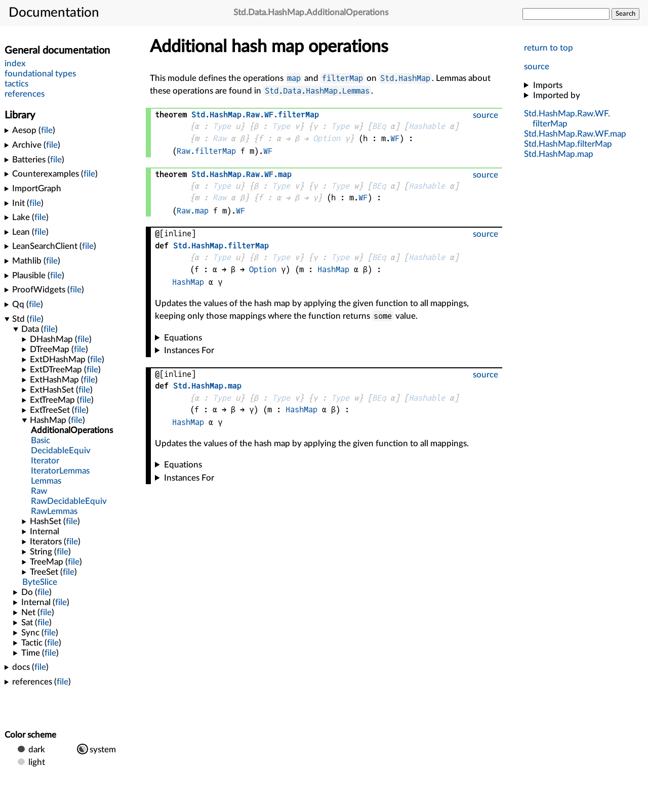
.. (568, 144)
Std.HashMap (405, 78)
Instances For (189, 350)
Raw (219, 138)
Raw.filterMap (206, 151)
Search (625, 14)
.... (575, 134)
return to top (549, 48)
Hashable (427, 126)
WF (395, 138)
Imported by (557, 95)
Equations (183, 338)
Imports (548, 85)
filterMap (342, 78)
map (294, 78)
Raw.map (193, 211)
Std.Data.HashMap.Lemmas (317, 91)
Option (327, 138)
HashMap (333, 269)
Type (222, 126)
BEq (379, 126)
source (537, 67)
